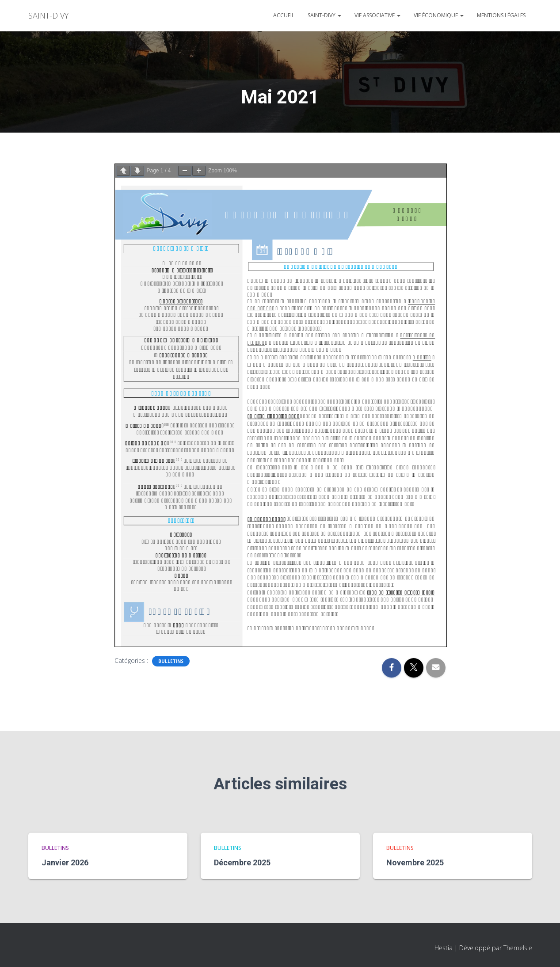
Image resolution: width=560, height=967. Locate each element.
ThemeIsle (518, 948)
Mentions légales (501, 15)
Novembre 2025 (415, 862)
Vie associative (377, 15)
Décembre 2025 (242, 862)
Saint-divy (324, 15)
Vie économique (439, 15)
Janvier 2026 (65, 862)
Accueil (284, 15)
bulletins (171, 661)
